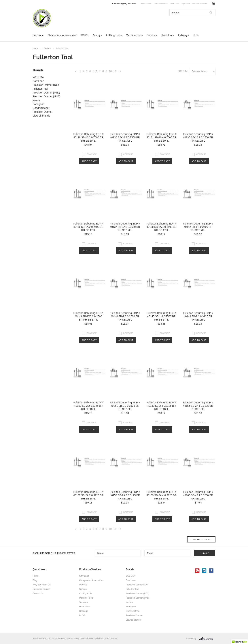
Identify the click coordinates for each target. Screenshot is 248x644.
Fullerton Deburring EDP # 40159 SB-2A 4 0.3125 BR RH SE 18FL (161, 495)
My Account (146, 4)
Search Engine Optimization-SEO (95, 638)
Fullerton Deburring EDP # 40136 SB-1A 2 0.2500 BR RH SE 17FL (88, 227)
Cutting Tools (114, 35)
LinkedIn (204, 571)
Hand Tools (167, 35)
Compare (92, 154)
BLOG (196, 35)
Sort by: (183, 71)
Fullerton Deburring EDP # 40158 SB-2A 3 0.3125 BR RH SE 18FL (125, 495)
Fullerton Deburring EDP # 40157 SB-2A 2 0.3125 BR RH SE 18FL (88, 495)
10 (110, 71)
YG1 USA (38, 77)
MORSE (85, 35)
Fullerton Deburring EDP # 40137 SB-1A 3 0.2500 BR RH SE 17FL (125, 227)
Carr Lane (38, 35)
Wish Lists (175, 4)
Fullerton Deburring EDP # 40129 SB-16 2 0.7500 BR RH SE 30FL (88, 137)
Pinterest (197, 571)
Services (152, 35)
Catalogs (183, 35)
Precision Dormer (43, 112)
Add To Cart (89, 161)
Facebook (211, 571)
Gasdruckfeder (41, 108)
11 (115, 71)
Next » (120, 72)
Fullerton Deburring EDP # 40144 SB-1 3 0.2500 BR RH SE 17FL (125, 316)
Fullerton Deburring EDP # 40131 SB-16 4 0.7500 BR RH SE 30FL (162, 137)
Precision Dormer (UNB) (47, 96)
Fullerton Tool (40, 89)
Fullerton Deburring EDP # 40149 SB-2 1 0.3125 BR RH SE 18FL (198, 316)
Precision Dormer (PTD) (46, 93)
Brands (47, 48)
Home (36, 48)
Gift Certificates (161, 4)
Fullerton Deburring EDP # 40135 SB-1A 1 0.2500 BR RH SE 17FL (198, 137)
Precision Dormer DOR (46, 85)
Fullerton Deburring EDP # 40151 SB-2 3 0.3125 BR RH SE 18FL (125, 406)
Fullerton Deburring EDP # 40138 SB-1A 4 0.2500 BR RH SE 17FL (161, 227)
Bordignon (39, 104)
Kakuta (37, 100)
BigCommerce (207, 639)
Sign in (185, 4)
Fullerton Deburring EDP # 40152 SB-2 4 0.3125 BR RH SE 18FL (162, 406)
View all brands (41, 116)
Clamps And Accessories (62, 35)
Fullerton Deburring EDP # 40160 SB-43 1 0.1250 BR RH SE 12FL (198, 495)
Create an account (199, 4)
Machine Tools (134, 35)
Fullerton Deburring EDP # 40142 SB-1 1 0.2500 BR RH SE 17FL (198, 227)
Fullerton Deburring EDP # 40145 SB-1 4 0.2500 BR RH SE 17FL (162, 316)
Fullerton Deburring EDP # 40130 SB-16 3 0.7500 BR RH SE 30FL (125, 137)
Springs (98, 35)
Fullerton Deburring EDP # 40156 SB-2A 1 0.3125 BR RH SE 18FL (198, 406)
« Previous (76, 72)
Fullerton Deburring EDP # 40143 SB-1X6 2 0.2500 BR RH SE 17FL (88, 316)
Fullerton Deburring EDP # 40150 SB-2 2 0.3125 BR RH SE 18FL (88, 406)
